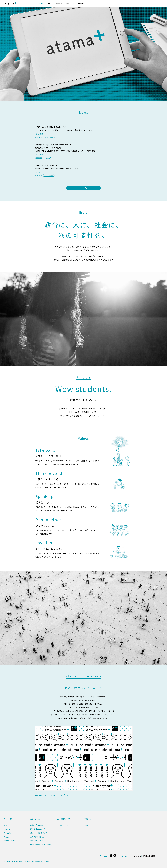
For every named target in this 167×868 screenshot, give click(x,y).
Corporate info (63, 827)
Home (41, 3)
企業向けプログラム (38, 841)
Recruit (81, 3)
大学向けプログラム (38, 838)
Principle (7, 834)
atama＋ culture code (12, 841)
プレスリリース (49, 158)
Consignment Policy (29, 861)
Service (59, 3)
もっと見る (83, 188)
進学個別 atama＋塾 (38, 830)
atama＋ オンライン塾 (39, 834)
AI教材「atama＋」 (38, 827)
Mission (7, 830)
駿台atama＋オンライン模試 (41, 845)
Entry (86, 827)
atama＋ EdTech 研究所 (146, 857)
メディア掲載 (49, 137)
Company (70, 3)
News (50, 3)
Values (6, 838)
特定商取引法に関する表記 (42, 862)
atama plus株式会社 (10, 5)
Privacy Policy (19, 862)
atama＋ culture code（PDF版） (53, 795)
